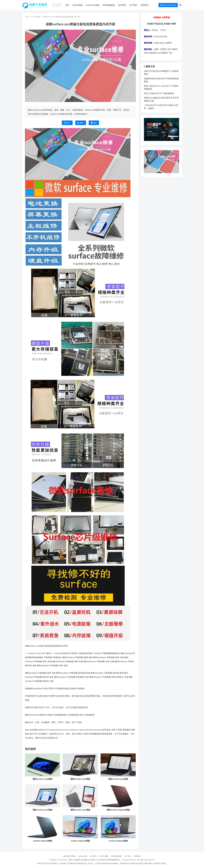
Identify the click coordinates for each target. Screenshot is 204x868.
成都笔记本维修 (69, 856)
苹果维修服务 (111, 860)
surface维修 (97, 5)
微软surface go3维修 (118, 779)
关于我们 (138, 5)
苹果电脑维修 (113, 5)
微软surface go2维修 (42, 810)
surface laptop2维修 (118, 841)
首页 (72, 5)
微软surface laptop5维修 (118, 810)
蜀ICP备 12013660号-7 (146, 860)
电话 (81, 123)
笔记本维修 (82, 5)
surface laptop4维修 (43, 841)
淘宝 (67, 123)
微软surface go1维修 (80, 810)
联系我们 (150, 5)
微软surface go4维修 (80, 779)
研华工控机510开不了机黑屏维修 (159, 93)
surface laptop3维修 (80, 841)
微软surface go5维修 (42, 779)
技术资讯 (127, 5)
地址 (94, 123)
